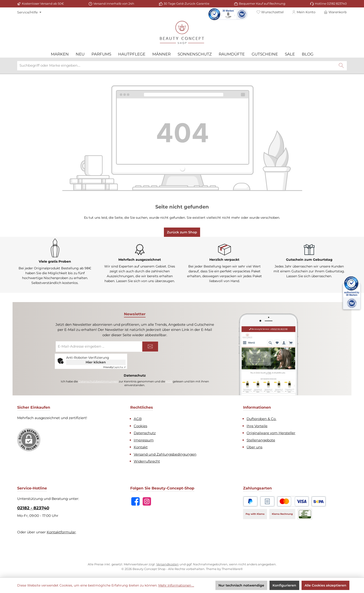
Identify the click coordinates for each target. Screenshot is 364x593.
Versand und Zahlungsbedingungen (165, 454)
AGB (169, 381)
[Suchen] (341, 65)
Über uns (254, 446)
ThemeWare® (232, 568)
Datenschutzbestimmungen (98, 381)
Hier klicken (96, 362)
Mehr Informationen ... (176, 585)
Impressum (144, 439)
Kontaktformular (61, 531)
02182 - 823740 (33, 507)
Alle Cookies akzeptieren (325, 585)
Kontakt (141, 446)
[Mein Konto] (304, 12)
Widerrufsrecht (147, 461)
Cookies (140, 425)
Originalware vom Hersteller (271, 432)
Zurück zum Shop (182, 231)
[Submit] (150, 346)
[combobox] (177, 65)
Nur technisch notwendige (241, 585)
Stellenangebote (261, 439)
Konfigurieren (284, 585)
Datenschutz (145, 432)
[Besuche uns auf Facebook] (135, 501)
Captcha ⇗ (114, 367)
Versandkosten (167, 564)
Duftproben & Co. (261, 418)
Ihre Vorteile (257, 425)
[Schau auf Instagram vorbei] (147, 501)
